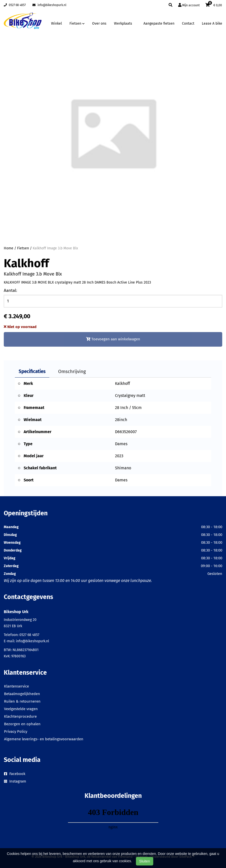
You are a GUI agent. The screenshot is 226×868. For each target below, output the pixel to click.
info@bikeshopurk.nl (49, 5)
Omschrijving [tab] (72, 371)
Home (9, 248)
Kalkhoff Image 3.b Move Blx (55, 248)
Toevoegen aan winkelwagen (113, 339)
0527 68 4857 (15, 5)
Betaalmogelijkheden (22, 694)
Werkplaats (123, 24)
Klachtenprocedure (20, 716)
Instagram (15, 781)
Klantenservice (16, 686)
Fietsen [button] (77, 24)
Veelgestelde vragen (21, 709)
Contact (188, 24)
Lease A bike (212, 24)
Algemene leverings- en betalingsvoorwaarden (44, 739)
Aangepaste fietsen (159, 24)
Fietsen (23, 248)
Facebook (15, 774)
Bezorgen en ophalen (22, 724)
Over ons (99, 24)
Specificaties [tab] (32, 371)
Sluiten (145, 861)
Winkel (57, 24)
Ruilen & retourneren (22, 701)
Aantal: (10, 290)
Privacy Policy (16, 732)
